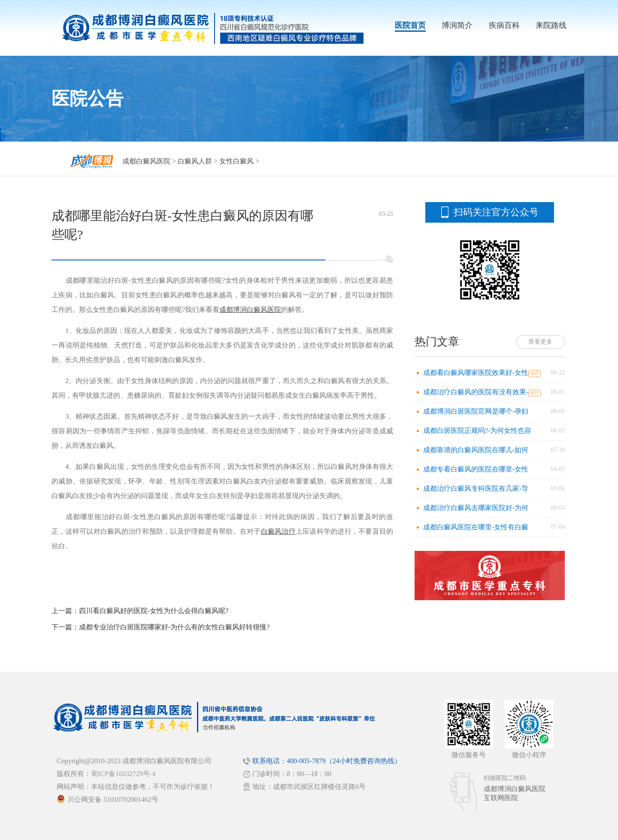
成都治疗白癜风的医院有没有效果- (476, 392)
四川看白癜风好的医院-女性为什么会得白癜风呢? (154, 611)
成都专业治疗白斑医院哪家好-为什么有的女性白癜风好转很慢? (174, 627)
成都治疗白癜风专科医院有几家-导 (476, 488)
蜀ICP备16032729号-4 (123, 774)
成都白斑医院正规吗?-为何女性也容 (477, 431)
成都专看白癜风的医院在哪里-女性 (476, 469)
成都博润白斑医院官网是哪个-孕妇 (476, 411)
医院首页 (410, 25)
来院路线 (551, 25)
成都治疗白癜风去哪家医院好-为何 (476, 508)
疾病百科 (504, 25)
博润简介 (457, 25)
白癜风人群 (195, 161)
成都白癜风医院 (146, 161)
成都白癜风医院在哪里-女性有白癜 (476, 527)
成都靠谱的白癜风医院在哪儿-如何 (476, 450)
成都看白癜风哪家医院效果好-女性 (476, 373)
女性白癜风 (236, 161)
